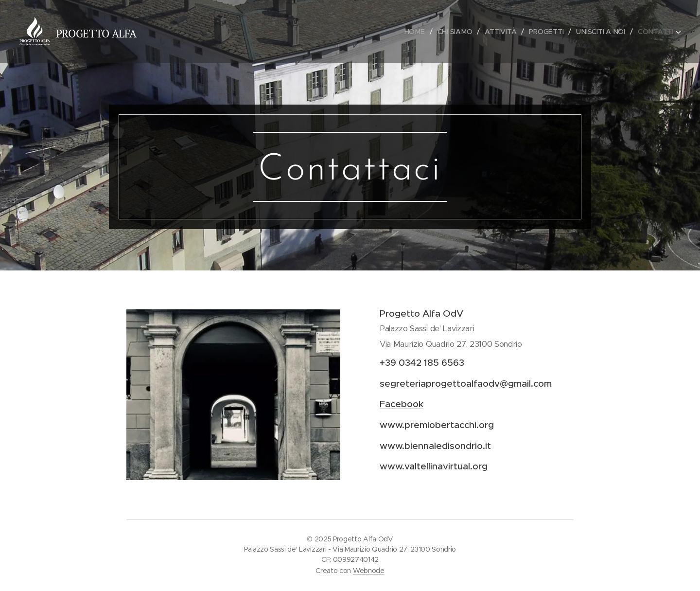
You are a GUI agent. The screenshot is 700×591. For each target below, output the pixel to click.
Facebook (402, 404)
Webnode (369, 571)
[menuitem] (415, 32)
